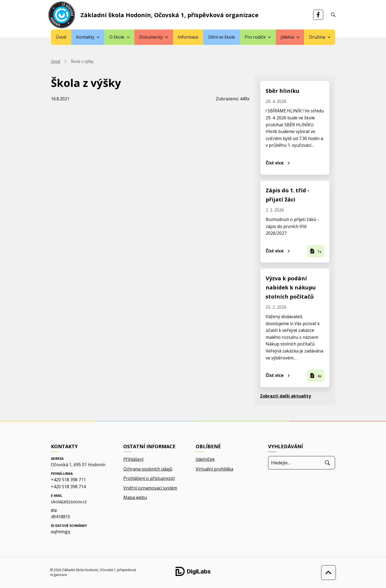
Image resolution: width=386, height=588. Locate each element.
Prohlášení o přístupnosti (149, 478)
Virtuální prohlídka (214, 469)
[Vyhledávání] (333, 15)
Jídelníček (205, 459)
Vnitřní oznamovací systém (150, 488)
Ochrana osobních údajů (148, 469)
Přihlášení (133, 459)
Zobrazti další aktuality (285, 396)
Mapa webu (135, 497)
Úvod (61, 37)
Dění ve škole (222, 37)
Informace (188, 37)
